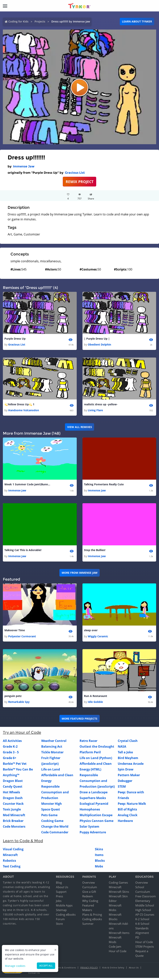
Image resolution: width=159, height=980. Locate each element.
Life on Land (51, 771)
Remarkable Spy (19, 704)
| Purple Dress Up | (97, 339)
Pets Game (49, 817)
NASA (122, 749)
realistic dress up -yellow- (101, 405)
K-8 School (142, 926)
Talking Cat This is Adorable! (23, 551)
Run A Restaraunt (96, 698)
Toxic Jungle (12, 811)
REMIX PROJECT (80, 182)
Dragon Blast (13, 783)
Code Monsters (14, 829)
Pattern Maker (129, 777)
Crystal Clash (128, 743)
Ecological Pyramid (94, 806)
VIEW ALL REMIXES (80, 428)
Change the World (55, 829)
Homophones (90, 811)
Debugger (125, 783)
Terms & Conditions (65, 970)
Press (59, 898)
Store (59, 926)
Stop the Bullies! (95, 551)
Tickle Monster (52, 754)
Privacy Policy (89, 970)
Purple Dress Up (15, 339)
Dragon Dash (13, 800)
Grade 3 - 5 (11, 754)
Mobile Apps (64, 907)
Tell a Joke (125, 754)
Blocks (100, 863)
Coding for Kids (18, 21)
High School (143, 912)
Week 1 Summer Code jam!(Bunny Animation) (27, 485)
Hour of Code (118, 953)
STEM (122, 789)
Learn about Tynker (137, 21)
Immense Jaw (24, 166)
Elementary (143, 903)
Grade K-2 (10, 749)
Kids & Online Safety (113, 970)
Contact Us (34, 975)
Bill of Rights (127, 811)
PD (137, 939)
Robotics (9, 863)
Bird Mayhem (128, 760)
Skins (99, 851)
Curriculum (90, 889)
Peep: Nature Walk (132, 806)
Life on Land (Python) (96, 760)
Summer (88, 926)
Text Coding (12, 868)
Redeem (88, 898)
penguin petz (13, 698)
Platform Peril (90, 754)
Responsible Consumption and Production (55, 794)
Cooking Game (52, 823)
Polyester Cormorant (22, 638)
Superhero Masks (93, 800)
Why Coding (90, 903)
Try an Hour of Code (22, 734)
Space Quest (51, 811)
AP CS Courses (145, 917)
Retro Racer (88, 743)
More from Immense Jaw (80, 574)
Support (61, 894)
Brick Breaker (13, 823)
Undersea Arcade (131, 766)
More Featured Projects (79, 720)
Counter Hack (13, 806)
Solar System (89, 829)
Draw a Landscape (94, 794)
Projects (40, 21)
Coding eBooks (66, 917)
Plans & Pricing (92, 917)
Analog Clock (128, 817)
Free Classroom (146, 898)
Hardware (125, 823)
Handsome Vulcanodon (24, 411)
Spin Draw (126, 771)
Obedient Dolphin (99, 345)
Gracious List (75, 173)
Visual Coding (13, 851)
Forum (60, 921)
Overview (89, 885)
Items (99, 857)
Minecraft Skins (119, 894)
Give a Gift (89, 894)
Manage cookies (15, 966)
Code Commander (55, 834)
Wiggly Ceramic (98, 638)
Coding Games (118, 885)
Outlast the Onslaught (97, 749)
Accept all (46, 966)
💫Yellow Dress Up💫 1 (19, 405)
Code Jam (115, 949)
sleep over (91, 632)
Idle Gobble (95, 704)
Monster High (52, 806)
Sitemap (61, 912)
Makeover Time (15, 632)
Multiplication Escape (96, 817)
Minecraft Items (119, 935)
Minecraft (10, 857)
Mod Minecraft (14, 817)
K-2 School (142, 921)
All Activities (12, 743)
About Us (62, 889)
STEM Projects (145, 949)
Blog (59, 885)
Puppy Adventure (93, 834)
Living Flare (95, 411)
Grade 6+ (10, 760)
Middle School (145, 907)
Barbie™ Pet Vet (15, 766)
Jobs (59, 903)
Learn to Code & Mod (23, 843)
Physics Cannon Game (96, 823)
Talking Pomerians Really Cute (104, 485)
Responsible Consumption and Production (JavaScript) (97, 783)
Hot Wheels (11, 794)
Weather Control (54, 743)
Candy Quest (13, 789)
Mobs (99, 868)
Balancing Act (52, 749)
